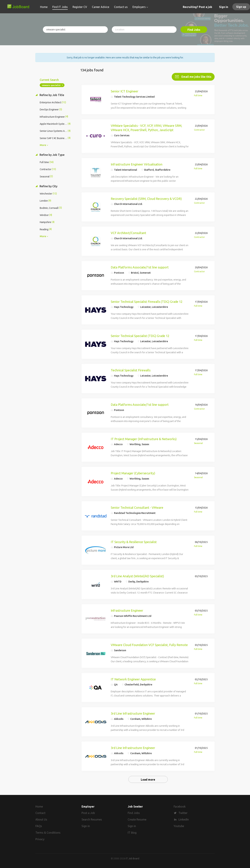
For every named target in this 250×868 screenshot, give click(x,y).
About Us (41, 819)
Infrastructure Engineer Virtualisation (137, 164)
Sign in (224, 7)
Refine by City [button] (48, 186)
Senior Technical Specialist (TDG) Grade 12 (140, 336)
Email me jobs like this (196, 77)
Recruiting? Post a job (197, 7)
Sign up (241, 7)
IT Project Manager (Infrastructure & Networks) (144, 439)
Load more (148, 779)
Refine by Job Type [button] (52, 155)
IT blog (132, 832)
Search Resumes (92, 819)
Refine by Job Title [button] (51, 95)
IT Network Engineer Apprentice (133, 679)
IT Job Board (133, 858)
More (43, 145)
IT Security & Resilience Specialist (134, 542)
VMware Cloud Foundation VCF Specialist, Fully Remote (149, 645)
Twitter (183, 813)
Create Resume (137, 819)
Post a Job (88, 813)
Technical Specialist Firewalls (131, 370)
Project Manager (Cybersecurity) (133, 473)
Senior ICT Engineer (125, 91)
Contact (40, 813)
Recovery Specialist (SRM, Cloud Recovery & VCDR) (146, 198)
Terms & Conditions (48, 832)
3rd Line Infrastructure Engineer (133, 713)
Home (39, 806)
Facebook (180, 806)
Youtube (179, 826)
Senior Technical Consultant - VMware (137, 507)
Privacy (40, 839)
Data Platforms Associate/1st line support (140, 267)
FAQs (39, 826)
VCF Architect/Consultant (128, 233)
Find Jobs (194, 30)
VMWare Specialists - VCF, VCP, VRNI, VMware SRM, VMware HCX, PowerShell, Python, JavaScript (146, 128)
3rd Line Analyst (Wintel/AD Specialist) (137, 576)
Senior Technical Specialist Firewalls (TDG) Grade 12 (147, 301)
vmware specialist (51, 85)
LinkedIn (184, 819)
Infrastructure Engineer (127, 610)
